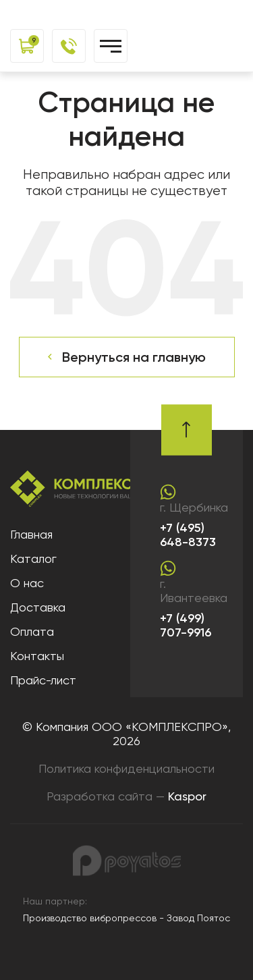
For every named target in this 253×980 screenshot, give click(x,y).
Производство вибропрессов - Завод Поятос (126, 918)
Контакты (37, 656)
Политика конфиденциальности (126, 768)
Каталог (33, 559)
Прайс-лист (43, 680)
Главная (31, 534)
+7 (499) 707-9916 (186, 626)
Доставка (38, 607)
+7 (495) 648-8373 (188, 536)
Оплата (32, 631)
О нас (27, 583)
